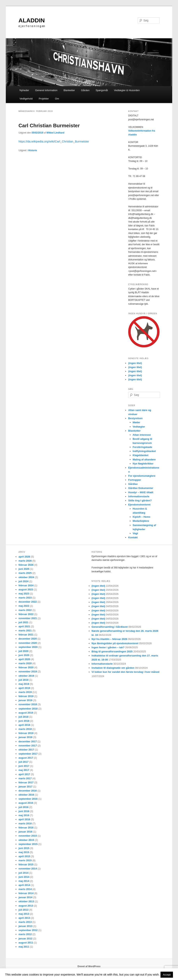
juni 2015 (24, 848)
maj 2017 (24, 770)
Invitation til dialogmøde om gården (113, 668)
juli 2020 (23, 651)
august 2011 (26, 943)
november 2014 (28, 869)
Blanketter (69, 90)
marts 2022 (25, 610)
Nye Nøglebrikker (143, 464)
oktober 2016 (26, 795)
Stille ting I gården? (140, 500)
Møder (136, 422)
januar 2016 (25, 832)
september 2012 (28, 930)
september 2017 (28, 754)
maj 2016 (24, 815)
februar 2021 (26, 635)
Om (57, 99)
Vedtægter (139, 427)
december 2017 (28, 741)
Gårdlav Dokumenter (141, 488)
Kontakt (133, 537)
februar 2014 (26, 893)
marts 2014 (25, 889)
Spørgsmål (102, 90)
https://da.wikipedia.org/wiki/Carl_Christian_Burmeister (54, 141)
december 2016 (28, 791)
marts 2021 (25, 630)
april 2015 (24, 856)
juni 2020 (24, 655)
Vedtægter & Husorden (127, 90)
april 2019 (24, 688)
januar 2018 (25, 737)
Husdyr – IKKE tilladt (141, 492)
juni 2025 (24, 569)
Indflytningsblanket (144, 451)
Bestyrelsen (135, 418)
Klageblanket (141, 455)
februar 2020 (26, 667)
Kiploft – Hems (142, 517)
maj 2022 (24, 606)
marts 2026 (25, 561)
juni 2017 (24, 766)
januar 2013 (25, 926)
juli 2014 (23, 873)
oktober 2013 (26, 901)
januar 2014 (25, 897)
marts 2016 (25, 823)
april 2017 (24, 774)
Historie (33, 150)
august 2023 (26, 589)
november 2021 (28, 618)
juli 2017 (23, 762)
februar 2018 (26, 733)
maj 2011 (24, 947)
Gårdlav (133, 484)
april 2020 (24, 659)
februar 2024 (26, 585)
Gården (85, 90)
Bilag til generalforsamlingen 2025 (112, 651)
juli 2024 (23, 581)
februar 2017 (26, 782)
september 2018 (28, 709)
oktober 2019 (26, 676)
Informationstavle (139, 496)
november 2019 (28, 672)
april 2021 (24, 626)
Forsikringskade (142, 447)
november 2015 (28, 836)
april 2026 (24, 557)
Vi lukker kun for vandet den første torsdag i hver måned (126, 672)
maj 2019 (24, 684)
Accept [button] (167, 975)
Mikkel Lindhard (55, 133)
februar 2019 (26, 696)
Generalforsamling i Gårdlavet (110, 627)
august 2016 (26, 803)
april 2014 (24, 885)
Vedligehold (26, 99)
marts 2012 (25, 934)
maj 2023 (24, 594)
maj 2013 (24, 914)
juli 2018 (23, 717)
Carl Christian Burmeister (49, 126)
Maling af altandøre (144, 459)
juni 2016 (24, 811)
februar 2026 (26, 565)
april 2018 (24, 725)
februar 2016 (26, 828)
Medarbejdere (141, 521)
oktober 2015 (26, 840)
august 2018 (26, 713)
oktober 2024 (26, 577)
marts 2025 (25, 573)
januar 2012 (25, 939)
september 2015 (28, 844)
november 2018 (28, 704)
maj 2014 (24, 881)
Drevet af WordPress (89, 966)
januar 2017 (25, 787)
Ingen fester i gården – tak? (108, 647)
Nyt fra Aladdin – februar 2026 (110, 639)
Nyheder (24, 90)
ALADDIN (32, 20)
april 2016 (24, 819)
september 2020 (28, 647)
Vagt (135, 533)
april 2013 (24, 918)
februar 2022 (26, 614)
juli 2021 (23, 622)
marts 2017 (25, 778)
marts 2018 (25, 729)
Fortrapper (135, 480)
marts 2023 (25, 598)
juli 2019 (23, 680)
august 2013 (26, 906)
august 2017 (26, 758)
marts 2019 (25, 692)
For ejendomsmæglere (142, 476)
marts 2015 (25, 860)
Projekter (44, 99)
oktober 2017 (26, 750)
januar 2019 (25, 700)
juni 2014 (24, 877)
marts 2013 (25, 922)
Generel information (46, 90)
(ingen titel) (135, 363)
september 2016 (28, 799)
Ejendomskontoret (139, 505)
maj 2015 (24, 852)
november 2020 (28, 643)
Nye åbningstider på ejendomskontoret (115, 643)
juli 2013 (23, 910)
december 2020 (28, 639)
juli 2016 (23, 807)
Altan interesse (142, 435)
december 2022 (28, 602)
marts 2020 (25, 663)
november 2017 (28, 746)
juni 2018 (24, 721)
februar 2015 (26, 864)
